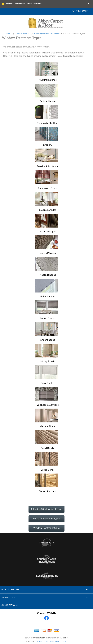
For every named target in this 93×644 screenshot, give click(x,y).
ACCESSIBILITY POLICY (59, 641)
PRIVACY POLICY (42, 641)
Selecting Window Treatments (47, 34)
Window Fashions (23, 34)
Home (9, 34)
